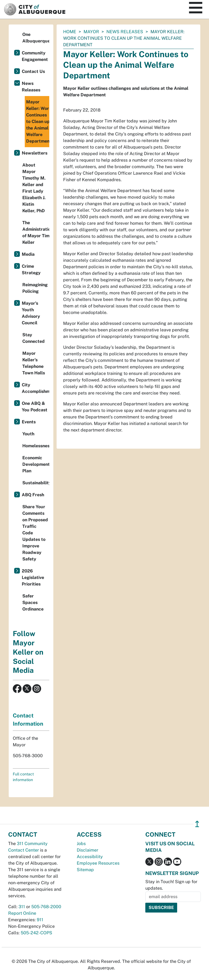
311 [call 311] (22, 907)
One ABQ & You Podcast (35, 407)
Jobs (81, 844)
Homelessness (36, 446)
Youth (28, 434)
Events (29, 422)
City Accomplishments (36, 388)
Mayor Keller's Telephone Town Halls (34, 363)
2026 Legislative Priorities (33, 577)
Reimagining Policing (35, 288)
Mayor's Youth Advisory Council (31, 313)
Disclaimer (87, 850)
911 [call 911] (40, 920)
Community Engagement (35, 56)
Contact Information (28, 720)
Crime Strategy (31, 269)
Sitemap (85, 870)
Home (70, 32)
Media (28, 254)
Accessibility (90, 857)
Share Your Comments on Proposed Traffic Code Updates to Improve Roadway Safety (35, 533)
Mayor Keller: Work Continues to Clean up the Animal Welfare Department (38, 121)
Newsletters (35, 153)
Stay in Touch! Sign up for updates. (171, 885)
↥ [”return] (197, 824)
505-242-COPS (36, 933)
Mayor (91, 32)
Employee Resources (98, 863)
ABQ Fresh (33, 495)
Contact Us (33, 71)
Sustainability (36, 483)
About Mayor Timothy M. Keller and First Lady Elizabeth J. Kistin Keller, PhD (34, 188)
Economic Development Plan (36, 464)
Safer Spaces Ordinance (33, 603)
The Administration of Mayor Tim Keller (36, 232)
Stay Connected (33, 338)
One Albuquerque (36, 38)
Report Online (22, 913)
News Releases (125, 32)
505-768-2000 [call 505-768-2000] (46, 907)
